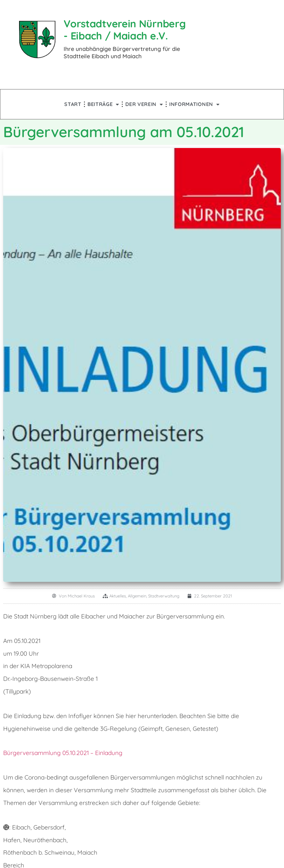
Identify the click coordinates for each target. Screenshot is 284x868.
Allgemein (137, 596)
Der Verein (144, 104)
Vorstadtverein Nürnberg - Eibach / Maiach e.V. (125, 30)
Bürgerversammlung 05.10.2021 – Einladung (63, 753)
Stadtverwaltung (164, 596)
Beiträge (103, 104)
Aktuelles (118, 596)
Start (73, 104)
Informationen (194, 104)
